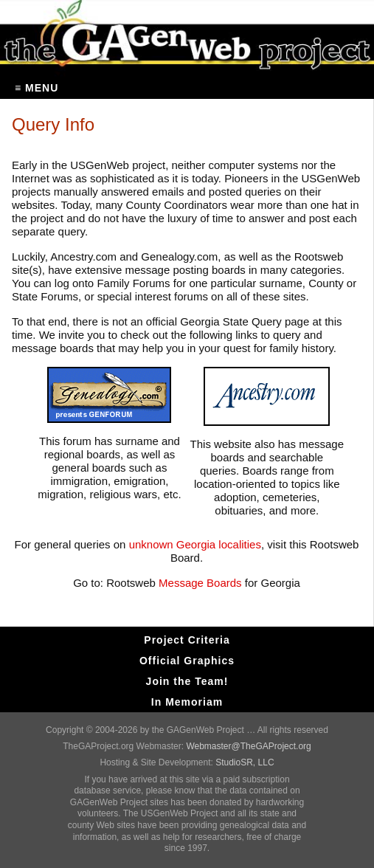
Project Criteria (187, 640)
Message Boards (199, 583)
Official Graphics (187, 661)
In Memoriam (187, 702)
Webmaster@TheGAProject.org (248, 746)
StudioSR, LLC (245, 762)
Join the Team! (187, 681)
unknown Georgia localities (195, 544)
